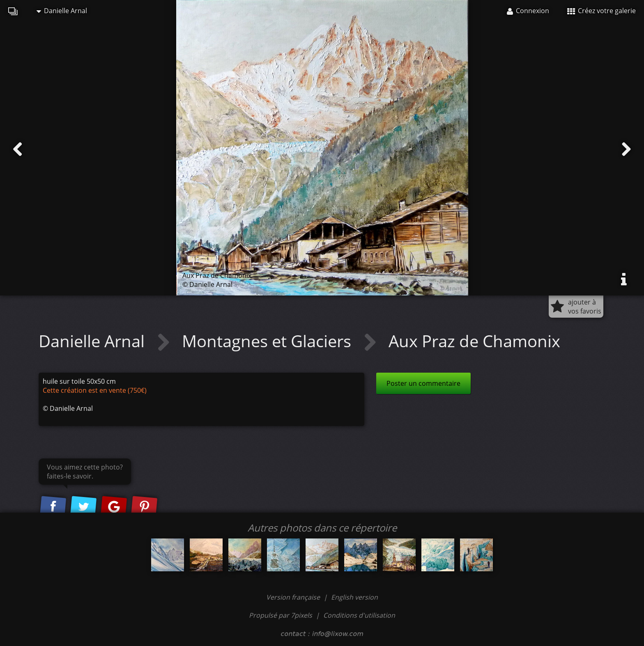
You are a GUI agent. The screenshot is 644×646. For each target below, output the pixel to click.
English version (354, 597)
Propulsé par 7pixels (281, 615)
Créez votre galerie (601, 11)
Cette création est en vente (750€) (95, 390)
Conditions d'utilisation (359, 615)
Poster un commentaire (423, 383)
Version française (294, 597)
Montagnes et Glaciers (269, 341)
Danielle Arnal (62, 11)
